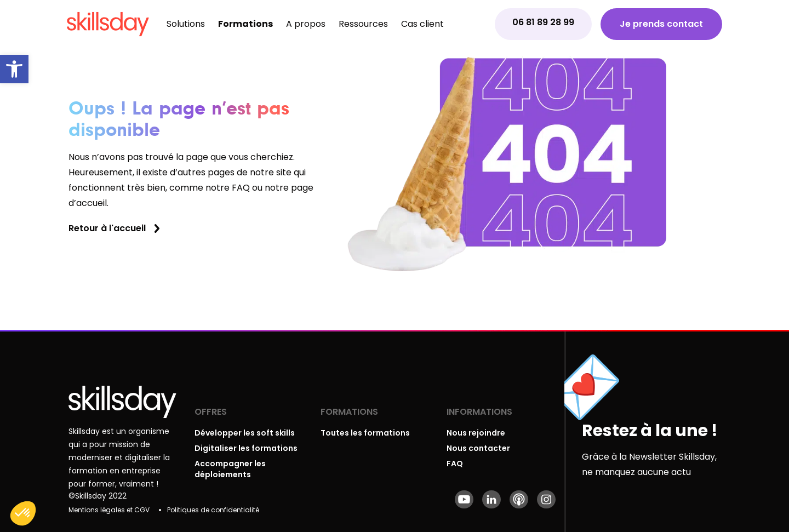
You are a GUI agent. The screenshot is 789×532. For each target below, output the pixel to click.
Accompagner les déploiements (230, 469)
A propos (306, 24)
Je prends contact (661, 24)
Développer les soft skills (245, 433)
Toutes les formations (365, 433)
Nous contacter (478, 448)
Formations (245, 24)
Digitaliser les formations (246, 448)
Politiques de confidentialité (213, 510)
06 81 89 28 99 (543, 22)
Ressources (363, 24)
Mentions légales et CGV (109, 510)
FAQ (455, 464)
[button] (14, 69)
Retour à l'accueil (107, 228)
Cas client (422, 24)
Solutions (186, 24)
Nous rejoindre (476, 433)
